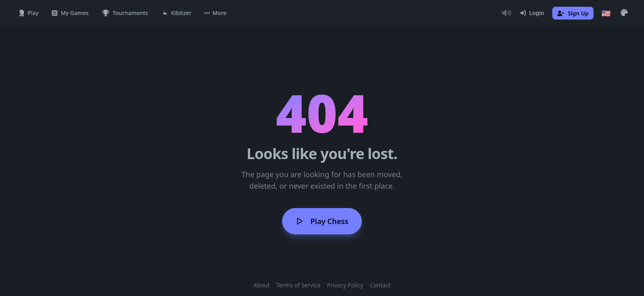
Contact (381, 285)
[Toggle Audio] (506, 13)
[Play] (29, 13)
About (262, 285)
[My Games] (70, 13)
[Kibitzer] (176, 13)
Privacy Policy (345, 285)
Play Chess (322, 221)
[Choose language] (606, 13)
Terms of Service (299, 285)
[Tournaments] (125, 13)
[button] (215, 13)
